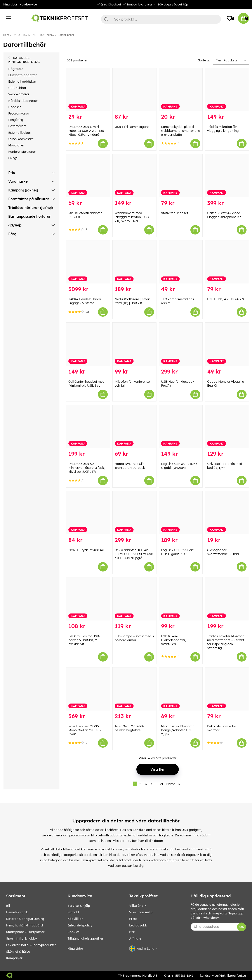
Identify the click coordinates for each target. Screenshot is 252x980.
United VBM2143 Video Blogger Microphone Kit (224, 215)
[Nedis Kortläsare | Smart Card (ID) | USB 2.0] (134, 262)
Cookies (74, 932)
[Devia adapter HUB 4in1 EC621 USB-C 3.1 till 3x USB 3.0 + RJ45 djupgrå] (134, 513)
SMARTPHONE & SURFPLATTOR (25, 932)
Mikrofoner (16, 145)
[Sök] (161, 19)
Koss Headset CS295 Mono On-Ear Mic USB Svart (84, 730)
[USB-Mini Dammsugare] (134, 89)
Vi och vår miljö (141, 912)
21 (162, 784)
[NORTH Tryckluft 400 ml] (88, 513)
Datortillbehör (66, 35)
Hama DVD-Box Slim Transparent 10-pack (130, 466)
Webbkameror (19, 94)
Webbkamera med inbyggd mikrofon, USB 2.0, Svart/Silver (132, 217)
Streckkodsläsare (21, 139)
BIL (8, 906)
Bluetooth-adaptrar (23, 75)
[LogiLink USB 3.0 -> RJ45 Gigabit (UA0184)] (181, 427)
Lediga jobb (138, 925)
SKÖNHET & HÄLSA (18, 952)
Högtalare (16, 69)
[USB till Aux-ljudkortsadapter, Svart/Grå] (181, 599)
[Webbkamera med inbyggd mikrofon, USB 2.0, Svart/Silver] (134, 176)
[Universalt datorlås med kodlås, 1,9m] (227, 427)
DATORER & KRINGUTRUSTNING (33, 35)
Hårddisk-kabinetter (23, 101)
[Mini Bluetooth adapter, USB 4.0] (88, 176)
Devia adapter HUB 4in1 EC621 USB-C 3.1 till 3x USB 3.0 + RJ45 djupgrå (134, 554)
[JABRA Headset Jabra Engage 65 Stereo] (88, 262)
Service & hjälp (79, 906)
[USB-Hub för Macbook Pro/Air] (181, 344)
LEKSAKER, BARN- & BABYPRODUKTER (31, 945)
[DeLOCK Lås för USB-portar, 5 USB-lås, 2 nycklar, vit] (88, 599)
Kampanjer (14, 958)
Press (133, 919)
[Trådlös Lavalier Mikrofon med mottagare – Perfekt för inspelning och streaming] (227, 599)
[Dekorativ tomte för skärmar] (227, 689)
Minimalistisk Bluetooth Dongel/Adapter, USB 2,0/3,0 (178, 730)
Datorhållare (17, 126)
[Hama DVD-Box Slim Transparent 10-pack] (134, 427)
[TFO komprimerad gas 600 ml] (181, 262)
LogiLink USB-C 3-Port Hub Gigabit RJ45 (177, 552)
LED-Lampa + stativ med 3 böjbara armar (134, 638)
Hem (6, 35)
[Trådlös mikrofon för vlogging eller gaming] (227, 89)
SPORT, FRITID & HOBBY (22, 938)
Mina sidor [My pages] (75, 949)
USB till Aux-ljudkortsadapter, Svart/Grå (174, 640)
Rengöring (16, 120)
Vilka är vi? (138, 906)
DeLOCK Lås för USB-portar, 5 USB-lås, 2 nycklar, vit (84, 640)
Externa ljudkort (20, 133)
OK (242, 927)
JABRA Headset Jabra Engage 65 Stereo (85, 301)
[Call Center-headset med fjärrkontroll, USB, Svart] (88, 344)
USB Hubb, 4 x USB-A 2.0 (226, 299)
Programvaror (19, 113)
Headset (15, 107)
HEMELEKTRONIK (17, 912)
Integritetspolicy (80, 925)
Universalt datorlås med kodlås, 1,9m (225, 466)
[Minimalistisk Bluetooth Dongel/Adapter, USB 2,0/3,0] (181, 689)
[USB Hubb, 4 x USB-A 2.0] (227, 262)
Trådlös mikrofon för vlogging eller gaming (223, 129)
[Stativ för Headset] (181, 176)
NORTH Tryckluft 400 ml (86, 550)
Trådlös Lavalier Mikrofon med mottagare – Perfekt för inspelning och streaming (226, 642)
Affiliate (135, 938)
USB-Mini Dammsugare (132, 127)
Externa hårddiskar (22, 82)
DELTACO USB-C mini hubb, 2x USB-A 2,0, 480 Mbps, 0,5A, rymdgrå (86, 131)
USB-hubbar (17, 88)
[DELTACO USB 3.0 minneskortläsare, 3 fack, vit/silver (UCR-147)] (88, 427)
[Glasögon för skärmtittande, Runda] (227, 513)
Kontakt (73, 912)
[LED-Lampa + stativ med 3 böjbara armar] (134, 599)
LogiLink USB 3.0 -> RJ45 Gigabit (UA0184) (179, 466)
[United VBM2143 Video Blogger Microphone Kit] (227, 176)
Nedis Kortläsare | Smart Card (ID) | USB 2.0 (133, 301)
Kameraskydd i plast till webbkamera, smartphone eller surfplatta (181, 131)
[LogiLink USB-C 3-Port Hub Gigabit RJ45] (181, 513)
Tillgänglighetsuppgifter (85, 938)
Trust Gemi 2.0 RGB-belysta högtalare (129, 728)
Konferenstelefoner (22, 152)
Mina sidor (10, 4)
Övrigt (13, 158)
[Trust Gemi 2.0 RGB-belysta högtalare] (134, 689)
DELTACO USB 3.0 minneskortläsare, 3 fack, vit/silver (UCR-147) (87, 468)
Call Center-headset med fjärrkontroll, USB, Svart (86, 384)
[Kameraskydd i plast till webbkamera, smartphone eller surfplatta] (181, 89)
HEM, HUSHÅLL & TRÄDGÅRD (24, 925)
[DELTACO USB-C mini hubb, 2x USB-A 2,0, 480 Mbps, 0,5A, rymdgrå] (88, 89)
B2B (132, 932)
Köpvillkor (75, 919)
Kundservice (28, 4)
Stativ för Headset (175, 213)
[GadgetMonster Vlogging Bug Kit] (227, 344)
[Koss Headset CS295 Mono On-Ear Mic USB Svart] (88, 689)
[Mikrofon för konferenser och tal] (134, 344)
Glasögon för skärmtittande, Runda (223, 552)
